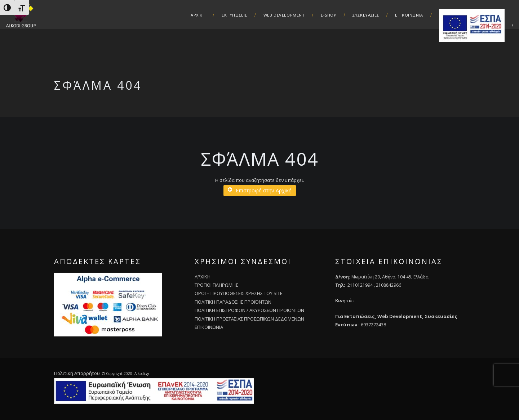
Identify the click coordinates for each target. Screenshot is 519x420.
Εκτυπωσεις (234, 15)
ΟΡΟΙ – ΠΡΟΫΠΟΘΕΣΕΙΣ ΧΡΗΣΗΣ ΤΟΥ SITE (239, 293)
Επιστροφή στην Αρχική (260, 190)
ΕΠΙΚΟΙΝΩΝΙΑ (209, 327)
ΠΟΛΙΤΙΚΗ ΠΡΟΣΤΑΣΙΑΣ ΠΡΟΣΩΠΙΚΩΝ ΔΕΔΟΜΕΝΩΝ (249, 319)
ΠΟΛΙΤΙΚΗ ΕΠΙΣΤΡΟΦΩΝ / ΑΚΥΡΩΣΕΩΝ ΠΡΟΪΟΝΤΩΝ (249, 310)
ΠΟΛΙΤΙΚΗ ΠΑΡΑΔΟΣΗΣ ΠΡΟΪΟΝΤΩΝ (233, 302)
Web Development (284, 15)
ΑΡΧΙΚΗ (198, 15)
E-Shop (329, 15)
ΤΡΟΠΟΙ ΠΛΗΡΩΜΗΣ (216, 285)
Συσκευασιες (366, 15)
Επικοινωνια (409, 15)
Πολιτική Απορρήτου (77, 373)
